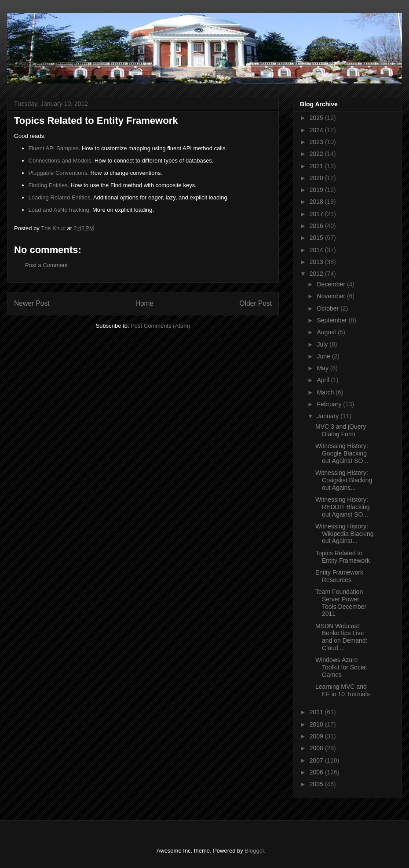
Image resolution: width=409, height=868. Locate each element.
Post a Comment (46, 265)
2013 (317, 262)
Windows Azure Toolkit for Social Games (341, 667)
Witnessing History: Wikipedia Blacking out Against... (345, 534)
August (327, 332)
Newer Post (32, 303)
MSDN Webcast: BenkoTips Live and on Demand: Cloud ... (341, 637)
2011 (317, 712)
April (324, 380)
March (326, 392)
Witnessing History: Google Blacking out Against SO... (342, 453)
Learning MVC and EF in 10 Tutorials (343, 690)
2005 (317, 784)
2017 (317, 214)
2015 (317, 238)
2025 (317, 118)
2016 (317, 226)
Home (145, 303)
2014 (317, 250)
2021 (317, 166)
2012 (317, 274)
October (329, 308)
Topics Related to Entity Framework (343, 557)
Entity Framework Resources (339, 576)
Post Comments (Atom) (160, 326)
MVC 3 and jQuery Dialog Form (341, 430)
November (332, 296)
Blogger (254, 851)
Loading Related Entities (60, 197)
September (332, 320)
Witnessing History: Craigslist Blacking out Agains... (344, 480)
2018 (317, 202)
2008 (317, 748)
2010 (317, 724)
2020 (317, 178)
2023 (317, 142)
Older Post (256, 303)
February (330, 404)
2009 (317, 736)
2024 (317, 130)
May (323, 368)
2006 (317, 772)
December (332, 284)
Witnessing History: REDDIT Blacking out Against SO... (343, 507)
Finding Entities (48, 185)
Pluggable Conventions (58, 173)
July (323, 344)
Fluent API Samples (54, 148)
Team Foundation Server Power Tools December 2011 (341, 603)
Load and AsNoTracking (59, 210)
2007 (317, 760)
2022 (317, 154)
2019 (317, 190)
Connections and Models (60, 161)
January (329, 416)
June (324, 356)
